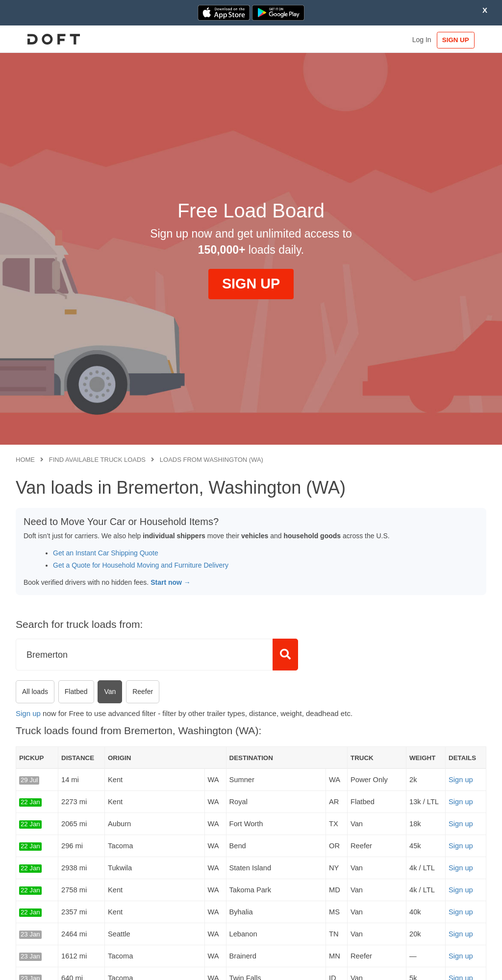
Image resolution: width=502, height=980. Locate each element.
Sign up (28, 713)
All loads (35, 692)
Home (25, 460)
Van (110, 692)
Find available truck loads (97, 460)
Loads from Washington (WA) (212, 460)
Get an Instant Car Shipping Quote (106, 553)
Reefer (143, 692)
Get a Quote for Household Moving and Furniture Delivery (141, 565)
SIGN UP (456, 40)
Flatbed (76, 692)
